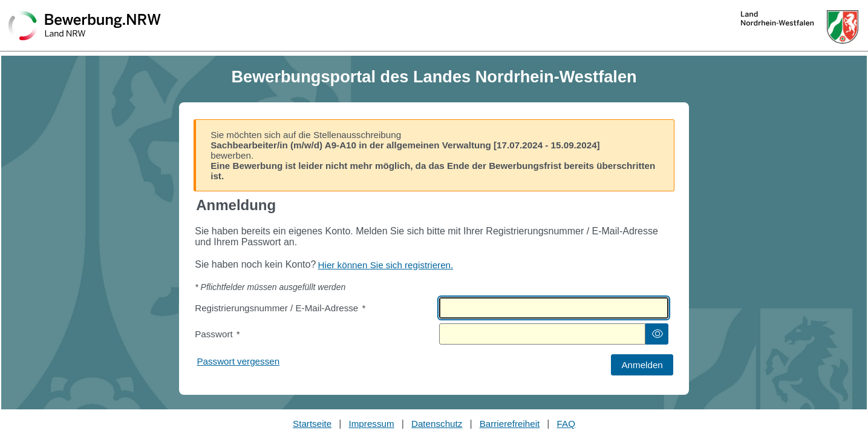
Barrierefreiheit (510, 424)
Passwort (217, 334)
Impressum (372, 424)
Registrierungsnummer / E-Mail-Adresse (280, 308)
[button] (657, 334)
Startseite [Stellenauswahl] (312, 424)
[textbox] (554, 308)
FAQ (566, 424)
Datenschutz (437, 424)
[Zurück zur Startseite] (85, 27)
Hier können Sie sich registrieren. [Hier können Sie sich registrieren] (386, 265)
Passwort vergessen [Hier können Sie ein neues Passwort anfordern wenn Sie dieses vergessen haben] (238, 361)
